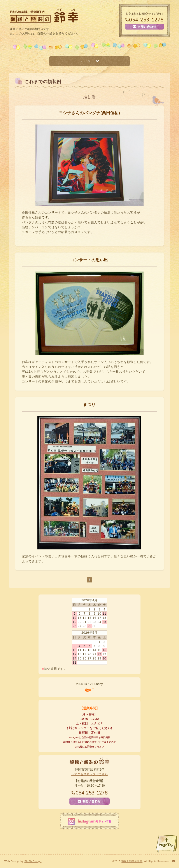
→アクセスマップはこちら (89, 774)
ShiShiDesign (33, 861)
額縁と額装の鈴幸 (132, 861)
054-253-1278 (145, 20)
